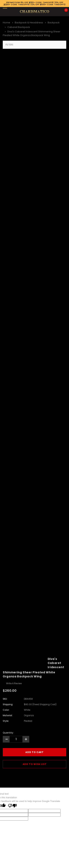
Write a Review (14, 683)
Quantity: (8, 733)
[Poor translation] (12, 806)
